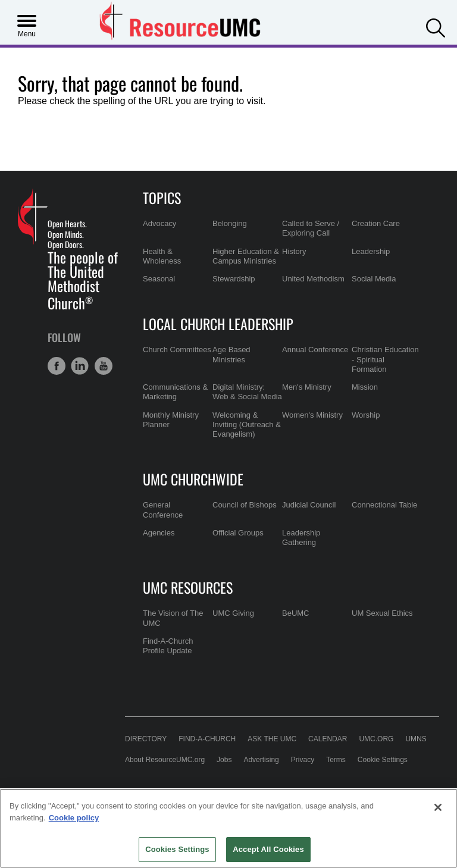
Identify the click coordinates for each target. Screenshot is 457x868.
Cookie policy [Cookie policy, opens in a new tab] (74, 818)
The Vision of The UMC (173, 618)
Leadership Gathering (301, 538)
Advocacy (159, 223)
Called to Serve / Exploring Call (311, 228)
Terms (336, 760)
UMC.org (376, 739)
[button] (436, 27)
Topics (162, 198)
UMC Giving (233, 613)
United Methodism (313, 279)
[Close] (438, 807)
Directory (146, 739)
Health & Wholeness (162, 256)
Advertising (261, 760)
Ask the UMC (272, 739)
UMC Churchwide (193, 479)
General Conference (163, 510)
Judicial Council (309, 505)
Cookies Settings (177, 849)
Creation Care (376, 223)
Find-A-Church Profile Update (168, 646)
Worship (366, 415)
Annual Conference (315, 350)
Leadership (371, 251)
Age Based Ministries (231, 354)
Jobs (224, 760)
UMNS (416, 739)
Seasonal (159, 279)
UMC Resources (188, 587)
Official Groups (238, 533)
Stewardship (234, 279)
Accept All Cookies (268, 849)
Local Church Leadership (218, 324)
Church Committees (177, 350)
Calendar (328, 739)
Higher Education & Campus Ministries (246, 256)
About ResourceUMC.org (165, 760)
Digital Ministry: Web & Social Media (247, 392)
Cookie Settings (383, 760)
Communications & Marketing (175, 392)
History (294, 251)
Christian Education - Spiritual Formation (385, 359)
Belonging (230, 223)
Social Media (374, 279)
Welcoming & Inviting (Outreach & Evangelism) (247, 425)
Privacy (303, 760)
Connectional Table (384, 505)
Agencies (159, 533)
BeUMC (296, 613)
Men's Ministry (307, 387)
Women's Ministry (312, 415)
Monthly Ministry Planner (171, 420)
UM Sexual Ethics (382, 613)
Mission (365, 387)
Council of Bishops (245, 505)
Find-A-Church (207, 739)
